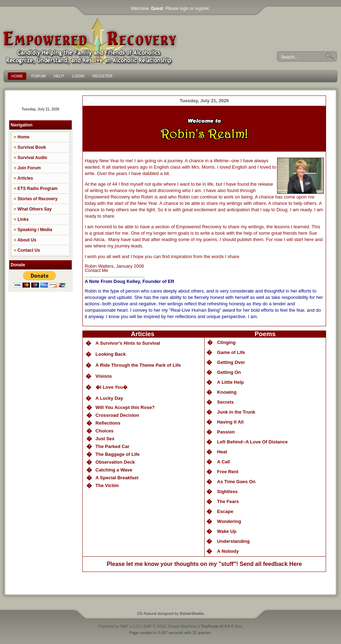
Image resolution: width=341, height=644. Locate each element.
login (184, 9)
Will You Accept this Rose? (125, 407)
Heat (222, 452)
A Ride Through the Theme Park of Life (138, 365)
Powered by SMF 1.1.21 (119, 626)
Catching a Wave (114, 470)
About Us (25, 240)
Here (296, 564)
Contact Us (27, 250)
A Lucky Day (109, 398)
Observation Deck (115, 462)
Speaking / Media (33, 230)
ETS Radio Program (36, 189)
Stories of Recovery (36, 199)
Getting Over (231, 362)
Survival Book (30, 147)
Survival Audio (30, 158)
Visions (104, 376)
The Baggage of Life (118, 454)
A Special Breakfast (117, 478)
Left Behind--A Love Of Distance (252, 442)
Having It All (230, 422)
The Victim (107, 485)
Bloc (239, 626)
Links (21, 219)
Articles (23, 178)
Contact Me (96, 270)
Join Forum (27, 168)
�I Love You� (112, 387)
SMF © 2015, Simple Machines (170, 626)
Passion (226, 432)
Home (21, 137)
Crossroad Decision (117, 415)
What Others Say (33, 209)
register (202, 9)
